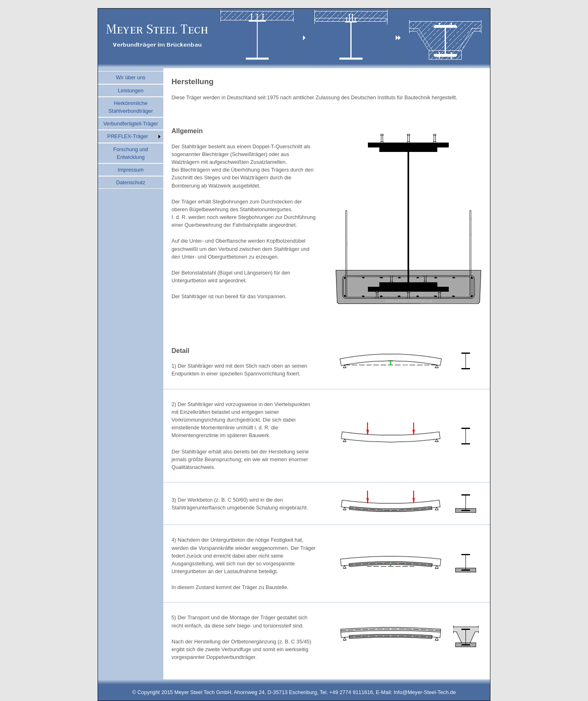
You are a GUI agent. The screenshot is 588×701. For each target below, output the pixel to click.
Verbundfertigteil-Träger (131, 124)
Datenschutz (130, 182)
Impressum (130, 170)
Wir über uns (131, 77)
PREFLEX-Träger (128, 136)
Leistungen (131, 90)
